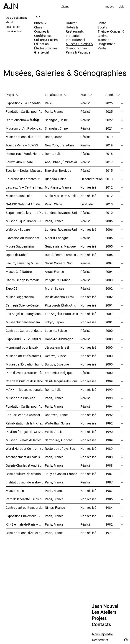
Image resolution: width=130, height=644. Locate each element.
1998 (109, 398)
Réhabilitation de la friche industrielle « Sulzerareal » (25, 423)
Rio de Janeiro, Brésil (59, 297)
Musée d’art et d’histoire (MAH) (25, 356)
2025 (109, 103)
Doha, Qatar (53, 137)
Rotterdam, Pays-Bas (60, 448)
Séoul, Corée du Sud (59, 263)
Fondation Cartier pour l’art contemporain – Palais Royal (25, 111)
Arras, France (54, 272)
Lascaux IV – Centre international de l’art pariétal (25, 187)
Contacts (101, 624)
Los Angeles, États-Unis (61, 314)
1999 (109, 381)
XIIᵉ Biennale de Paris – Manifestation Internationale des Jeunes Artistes (25, 524)
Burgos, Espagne (57, 364)
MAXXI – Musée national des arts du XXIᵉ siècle (25, 390)
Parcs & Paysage (78, 52)
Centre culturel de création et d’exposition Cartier (25, 474)
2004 (109, 263)
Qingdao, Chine (56, 179)
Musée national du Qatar (23, 137)
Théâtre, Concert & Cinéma (111, 33)
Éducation (41, 44)
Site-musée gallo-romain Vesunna (25, 280)
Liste (121, 6)
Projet (13, 95)
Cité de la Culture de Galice (24, 381)
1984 (109, 507)
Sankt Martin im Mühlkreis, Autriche (63, 196)
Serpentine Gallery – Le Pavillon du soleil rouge (25, 213)
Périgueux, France (57, 280)
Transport (105, 40)
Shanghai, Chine (56, 120)
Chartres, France (57, 415)
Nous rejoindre (102, 634)
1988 (109, 457)
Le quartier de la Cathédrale (25, 415)
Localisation (56, 95)
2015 (109, 170)
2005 (109, 238)
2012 (109, 187)
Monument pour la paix (22, 347)
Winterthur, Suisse (57, 423)
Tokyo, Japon (54, 322)
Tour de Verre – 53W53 (22, 145)
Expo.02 (11, 288)
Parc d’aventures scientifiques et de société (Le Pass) (25, 373)
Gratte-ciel (42, 52)
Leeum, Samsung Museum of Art (25, 263)
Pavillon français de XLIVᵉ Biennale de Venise (25, 432)
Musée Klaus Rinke (19, 196)
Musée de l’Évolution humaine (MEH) (25, 364)
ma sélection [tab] (14, 31)
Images (109, 6)
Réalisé (85, 103)
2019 (109, 137)
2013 (109, 179)
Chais (38, 27)
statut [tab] (9, 22)
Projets (99, 618)
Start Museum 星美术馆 (22, 120)
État (86, 95)
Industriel (73, 36)
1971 (109, 533)
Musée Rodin (15, 491)
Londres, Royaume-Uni (61, 213)
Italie (48, 103)
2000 (109, 331)
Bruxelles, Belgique (58, 170)
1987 (109, 474)
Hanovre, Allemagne (59, 339)
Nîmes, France (55, 507)
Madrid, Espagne (57, 238)
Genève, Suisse (55, 356)
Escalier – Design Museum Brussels (25, 170)
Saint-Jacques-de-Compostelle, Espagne (63, 381)
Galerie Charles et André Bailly (25, 465)
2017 (109, 162)
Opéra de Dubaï (17, 255)
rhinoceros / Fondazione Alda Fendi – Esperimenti (25, 154)
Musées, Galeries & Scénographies (79, 46)
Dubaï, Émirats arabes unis (63, 255)
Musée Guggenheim (20, 246)
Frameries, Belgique (59, 373)
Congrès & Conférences (43, 33)
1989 (109, 440)
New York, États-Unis (60, 145)
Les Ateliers (104, 612)
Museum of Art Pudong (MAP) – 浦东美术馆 (25, 128)
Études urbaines (46, 48)
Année (112, 95)
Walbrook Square (18, 229)
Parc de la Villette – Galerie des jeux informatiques (25, 499)
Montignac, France (58, 187)
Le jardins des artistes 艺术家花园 (25, 179)
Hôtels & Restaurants (75, 29)
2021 (109, 128)
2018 (109, 154)
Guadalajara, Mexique (60, 246)
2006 (109, 221)
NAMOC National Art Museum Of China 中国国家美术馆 (25, 204)
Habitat (71, 23)
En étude (87, 204)
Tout (37, 17)
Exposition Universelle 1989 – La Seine (25, 516)
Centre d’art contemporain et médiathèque (25, 507)
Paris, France (54, 111)
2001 (109, 305)
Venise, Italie (54, 432)
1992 (109, 415)
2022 (109, 120)
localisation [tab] (13, 27)
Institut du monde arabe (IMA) (25, 482)
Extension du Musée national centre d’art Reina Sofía (25, 238)
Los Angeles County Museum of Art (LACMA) (25, 314)
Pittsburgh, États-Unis (60, 305)
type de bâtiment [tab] (16, 18)
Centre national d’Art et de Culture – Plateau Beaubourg (25, 533)
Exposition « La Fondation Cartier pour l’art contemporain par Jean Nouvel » (25, 103)
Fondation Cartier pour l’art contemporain (25, 406)
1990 (109, 432)
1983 (109, 516)
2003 (109, 280)
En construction (92, 179)
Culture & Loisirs (46, 40)
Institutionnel (75, 40)
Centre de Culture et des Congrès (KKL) (25, 331)
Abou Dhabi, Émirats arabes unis (63, 162)
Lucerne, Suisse (56, 331)
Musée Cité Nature (19, 272)
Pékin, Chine (53, 204)
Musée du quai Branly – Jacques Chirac (25, 221)
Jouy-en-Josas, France (61, 474)
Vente (102, 48)
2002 (109, 288)
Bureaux (40, 23)
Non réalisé (88, 187)
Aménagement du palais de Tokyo (25, 457)
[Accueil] (11, 4)
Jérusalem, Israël (57, 347)
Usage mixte (107, 44)
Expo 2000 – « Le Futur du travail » (25, 339)
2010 (109, 204)
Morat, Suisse (54, 288)
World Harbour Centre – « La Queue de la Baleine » (25, 448)
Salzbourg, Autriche (59, 440)
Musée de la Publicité (20, 398)
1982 (109, 524)
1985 (109, 499)
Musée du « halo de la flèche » (25, 440)
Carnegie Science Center (23, 305)
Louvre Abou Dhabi (19, 162)
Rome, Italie (53, 154)
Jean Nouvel (105, 606)
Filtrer (65, 6)
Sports (102, 27)
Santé (102, 23)
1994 (109, 406)
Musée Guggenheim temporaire (25, 322)
